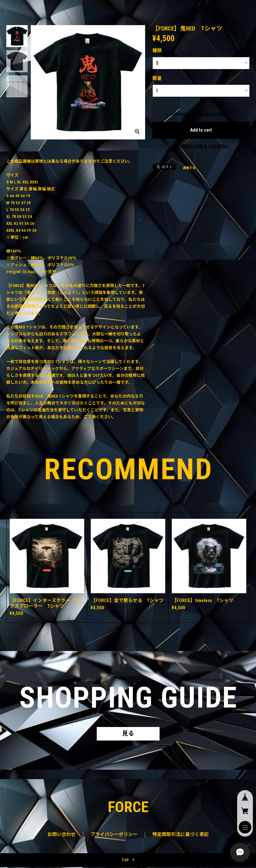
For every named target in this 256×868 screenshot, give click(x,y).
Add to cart (201, 130)
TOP (128, 861)
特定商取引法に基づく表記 (181, 835)
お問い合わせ (62, 835)
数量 (157, 78)
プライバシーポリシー (114, 835)
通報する (189, 168)
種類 (157, 51)
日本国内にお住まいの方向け (201, 146)
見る (128, 734)
